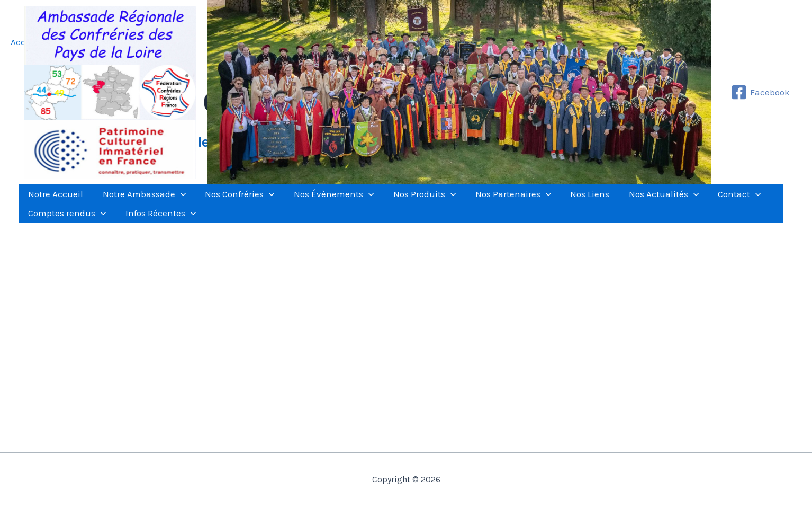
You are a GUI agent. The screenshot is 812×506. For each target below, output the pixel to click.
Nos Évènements (314, 199)
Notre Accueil (53, 199)
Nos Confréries (226, 199)
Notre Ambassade (136, 199)
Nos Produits (400, 199)
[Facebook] (760, 92)
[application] (172, 199)
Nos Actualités (622, 199)
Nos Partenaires (482, 199)
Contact (692, 199)
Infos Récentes (152, 229)
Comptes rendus (64, 229)
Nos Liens (554, 199)
